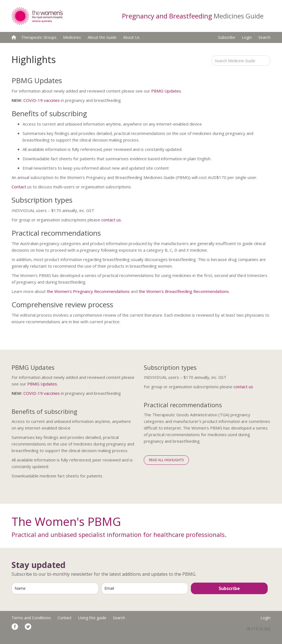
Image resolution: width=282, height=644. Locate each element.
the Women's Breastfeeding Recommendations (184, 291)
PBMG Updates (166, 91)
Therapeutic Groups (39, 37)
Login (247, 37)
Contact (19, 187)
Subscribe (227, 37)
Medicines (72, 37)
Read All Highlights (166, 460)
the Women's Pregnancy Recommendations (88, 291)
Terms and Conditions (31, 618)
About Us (131, 37)
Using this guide (92, 618)
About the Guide (102, 37)
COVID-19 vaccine (40, 100)
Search (264, 37)
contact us (111, 220)
